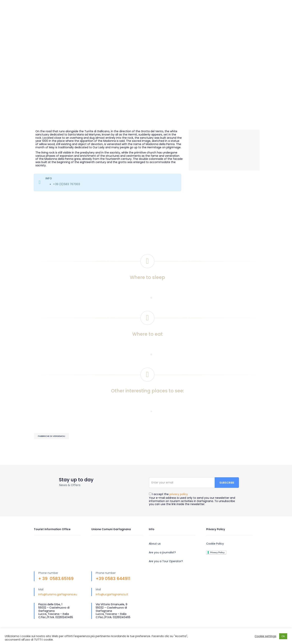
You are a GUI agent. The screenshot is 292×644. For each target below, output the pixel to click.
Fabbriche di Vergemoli (52, 436)
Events (120, 27)
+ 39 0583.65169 (56, 579)
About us (155, 544)
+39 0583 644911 (113, 579)
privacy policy (179, 494)
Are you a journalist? (162, 552)
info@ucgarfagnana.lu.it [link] (112, 594)
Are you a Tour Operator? (166, 561)
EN (222, 4)
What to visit (168, 13)
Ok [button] (283, 636)
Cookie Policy (215, 544)
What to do (196, 13)
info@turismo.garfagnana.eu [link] (58, 594)
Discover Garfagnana (132, 13)
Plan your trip (225, 13)
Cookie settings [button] (265, 636)
